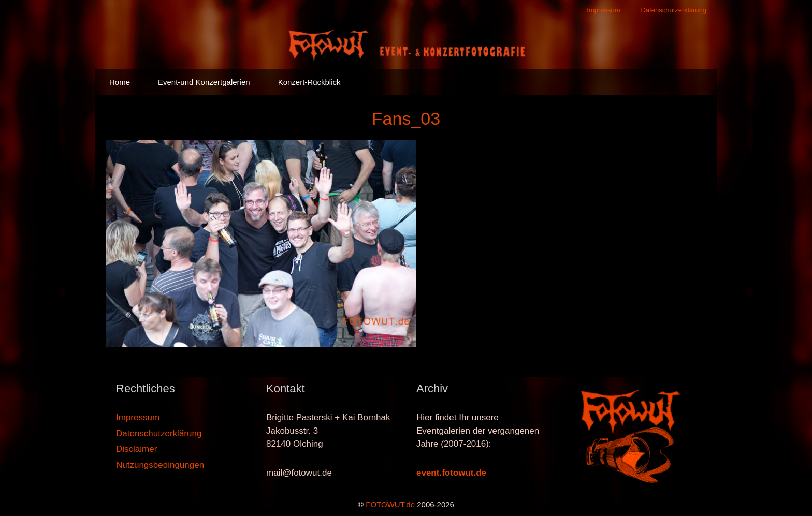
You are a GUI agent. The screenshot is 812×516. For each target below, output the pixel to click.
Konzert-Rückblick (309, 82)
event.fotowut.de (451, 473)
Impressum (603, 10)
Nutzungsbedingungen (160, 465)
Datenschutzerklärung (674, 10)
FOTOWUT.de (390, 504)
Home (120, 82)
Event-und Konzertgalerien (204, 82)
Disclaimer (136, 449)
